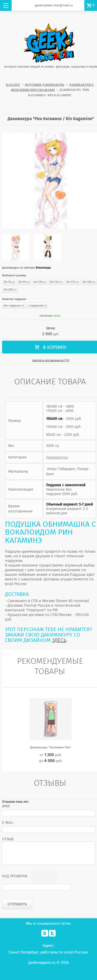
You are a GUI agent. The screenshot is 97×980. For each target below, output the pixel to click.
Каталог (13, 85)
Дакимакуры (57, 457)
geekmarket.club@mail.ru (54, 5)
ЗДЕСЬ (59, 640)
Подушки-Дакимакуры (45, 85)
